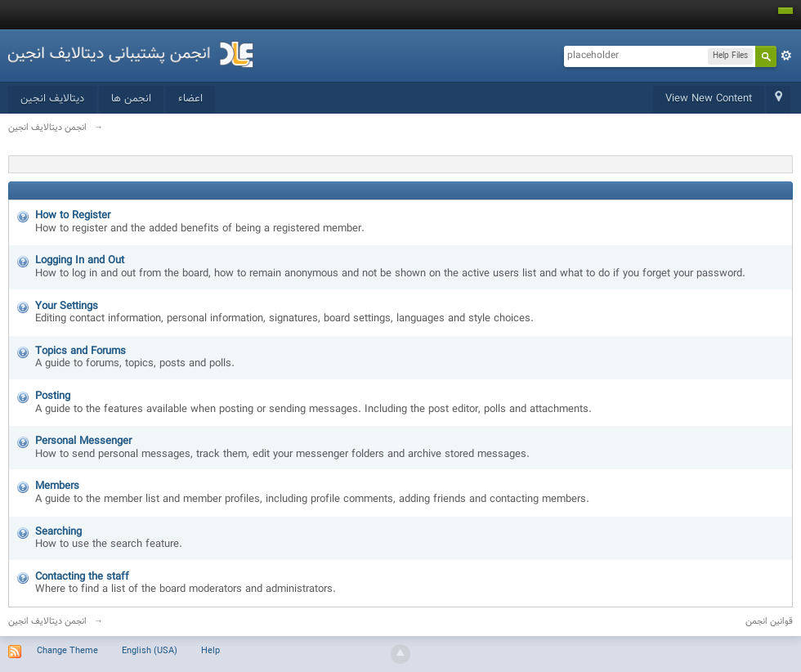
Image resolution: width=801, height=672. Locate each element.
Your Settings (67, 307)
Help (210, 651)
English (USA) (150, 651)
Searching (58, 532)
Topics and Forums (81, 352)
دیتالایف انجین (52, 99)
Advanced (786, 56)
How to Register (73, 216)
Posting (53, 396)
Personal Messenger (83, 441)
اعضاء (190, 99)
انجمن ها (131, 99)
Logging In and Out (80, 261)
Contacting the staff (82, 577)
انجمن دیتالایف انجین (47, 622)
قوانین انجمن (769, 622)
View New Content (709, 99)
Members (57, 486)
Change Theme (67, 651)
